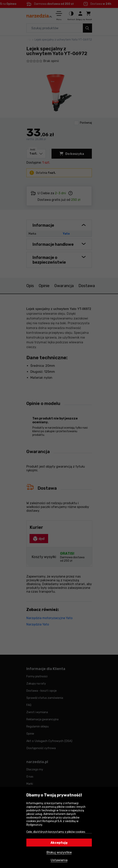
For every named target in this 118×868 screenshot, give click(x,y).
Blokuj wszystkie (59, 852)
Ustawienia (59, 860)
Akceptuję (59, 843)
